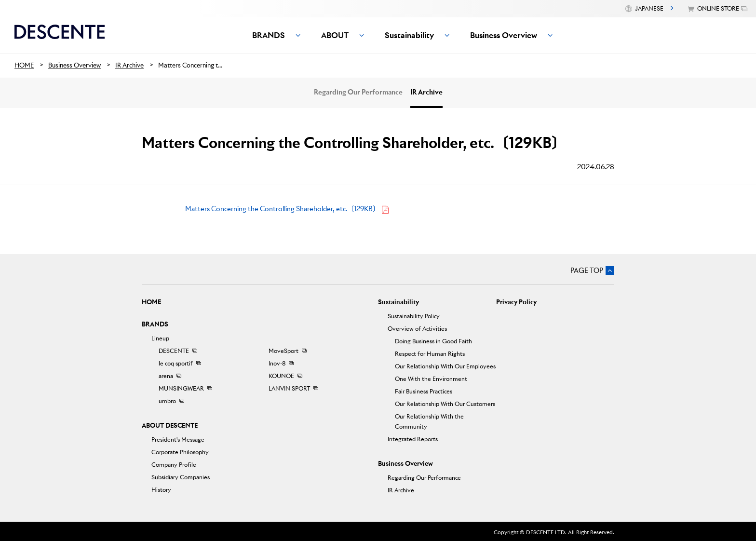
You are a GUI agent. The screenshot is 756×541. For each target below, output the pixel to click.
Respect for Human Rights (430, 354)
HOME (151, 302)
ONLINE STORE (718, 8)
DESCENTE (174, 351)
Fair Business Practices (424, 391)
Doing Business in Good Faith (433, 341)
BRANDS (155, 324)
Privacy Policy (516, 302)
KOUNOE (281, 376)
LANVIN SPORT (289, 388)
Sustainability (398, 302)
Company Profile (174, 465)
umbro (167, 401)
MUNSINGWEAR (181, 388)
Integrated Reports (413, 439)
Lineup (160, 338)
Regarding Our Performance (358, 92)
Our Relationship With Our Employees (445, 366)
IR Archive (426, 92)
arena (166, 376)
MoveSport (283, 351)
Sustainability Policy (414, 316)
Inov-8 (277, 363)
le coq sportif (176, 363)
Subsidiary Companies (181, 477)
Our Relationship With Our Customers (445, 404)
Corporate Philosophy (180, 452)
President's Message (178, 440)
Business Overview (405, 464)
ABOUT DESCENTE (170, 426)
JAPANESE (649, 8)
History (161, 490)
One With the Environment (431, 379)
